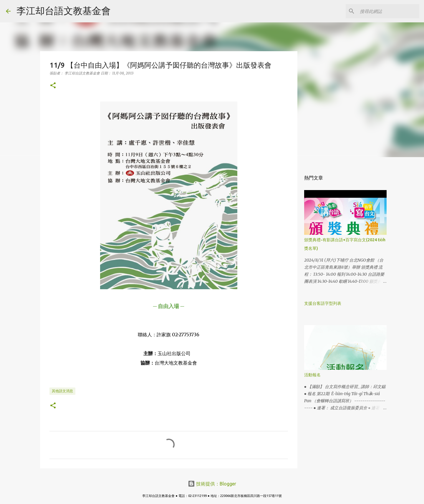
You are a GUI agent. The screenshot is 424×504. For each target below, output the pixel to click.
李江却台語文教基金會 (64, 11)
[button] (53, 86)
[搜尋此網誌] (388, 11)
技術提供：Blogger (212, 484)
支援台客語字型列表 (323, 303)
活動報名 (312, 375)
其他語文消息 (62, 391)
